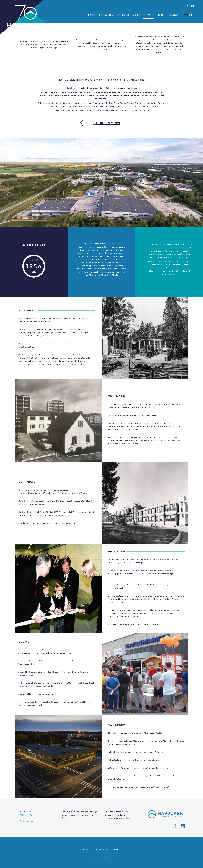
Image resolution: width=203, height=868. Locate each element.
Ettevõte (148, 15)
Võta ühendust (113, 849)
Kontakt (174, 15)
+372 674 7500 (25, 815)
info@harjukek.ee (27, 821)
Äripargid (91, 15)
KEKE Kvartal (106, 15)
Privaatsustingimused (93, 849)
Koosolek (162, 15)
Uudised (136, 15)
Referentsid (123, 15)
